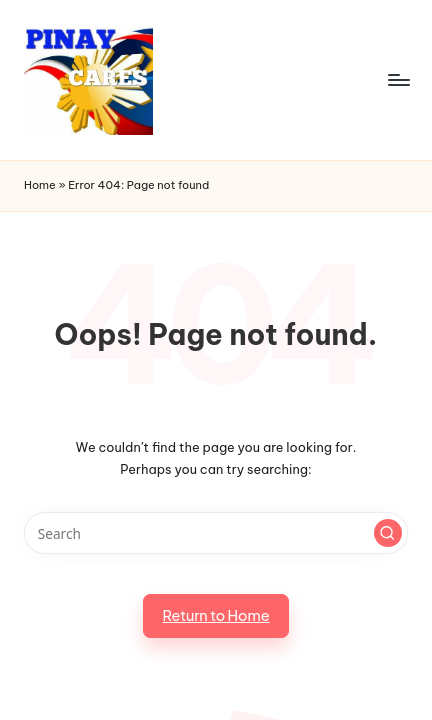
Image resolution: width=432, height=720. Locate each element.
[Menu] (398, 79)
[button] (388, 533)
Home (40, 185)
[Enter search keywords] (216, 533)
